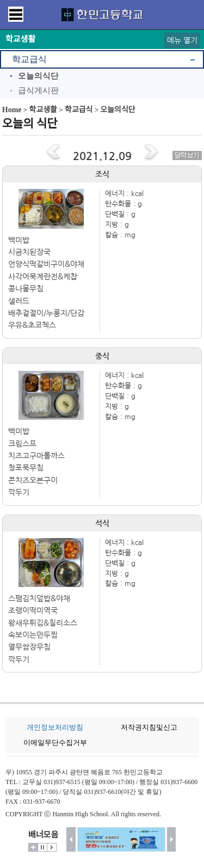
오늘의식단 (38, 76)
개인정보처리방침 (55, 727)
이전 (71, 839)
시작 (52, 847)
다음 (172, 839)
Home (12, 110)
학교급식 (29, 59)
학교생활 (43, 110)
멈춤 (42, 847)
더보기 (33, 847)
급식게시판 (38, 90)
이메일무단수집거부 (55, 742)
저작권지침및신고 (149, 727)
